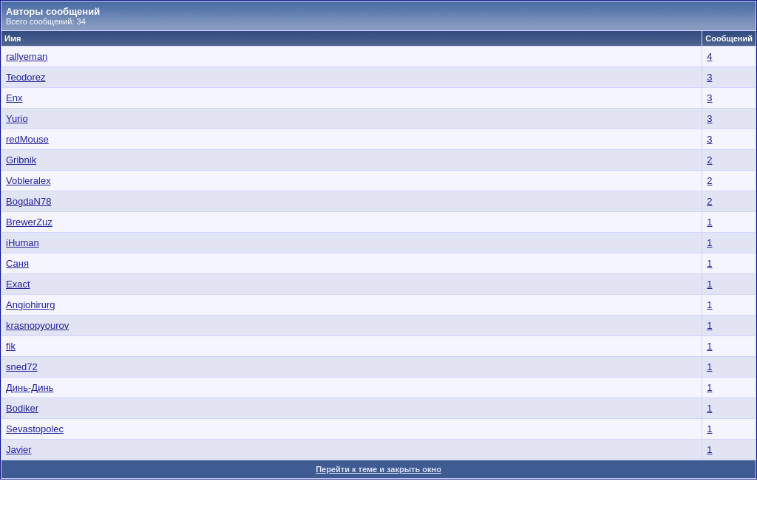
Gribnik (21, 160)
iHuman (23, 243)
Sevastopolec (35, 429)
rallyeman (27, 57)
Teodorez (26, 77)
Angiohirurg (31, 305)
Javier (19, 450)
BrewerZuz (29, 222)
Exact (18, 284)
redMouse (27, 139)
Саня (17, 263)
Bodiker (22, 408)
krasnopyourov (37, 325)
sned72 (22, 367)
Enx (14, 98)
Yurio (17, 119)
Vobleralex (28, 181)
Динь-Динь (30, 388)
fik (11, 346)
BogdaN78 (28, 201)
